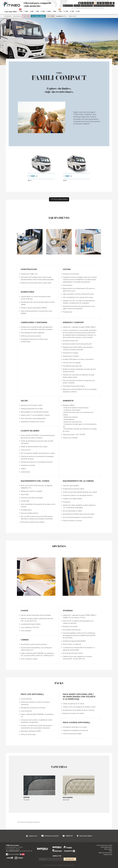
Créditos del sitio (108, 855)
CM (48, 11)
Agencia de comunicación (105, 853)
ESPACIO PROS (69, 6)
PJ (37, 11)
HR (111, 3)
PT (98, 3)
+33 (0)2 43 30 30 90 (14, 851)
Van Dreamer (47, 865)
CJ (54, 11)
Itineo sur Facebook (12, 854)
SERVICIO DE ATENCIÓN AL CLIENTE (104, 6)
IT (90, 3)
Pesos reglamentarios (59, 199)
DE (88, 3)
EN (85, 3)
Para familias (17, 16)
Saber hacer (72, 16)
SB (77, 11)
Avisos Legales (108, 849)
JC (60, 11)
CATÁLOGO (77, 6)
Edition (61, 16)
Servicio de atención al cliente (104, 845)
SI (114, 3)
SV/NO (107, 3)
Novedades (8, 16)
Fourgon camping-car (69, 865)
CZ (101, 3)
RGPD (111, 851)
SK (103, 3)
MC (72, 11)
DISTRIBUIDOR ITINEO (87, 6)
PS (20, 11)
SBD (65, 11)
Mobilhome (60, 865)
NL (93, 3)
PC (31, 11)
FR (82, 3)
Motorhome (54, 865)
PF (26, 11)
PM (43, 11)
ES (95, 3)
